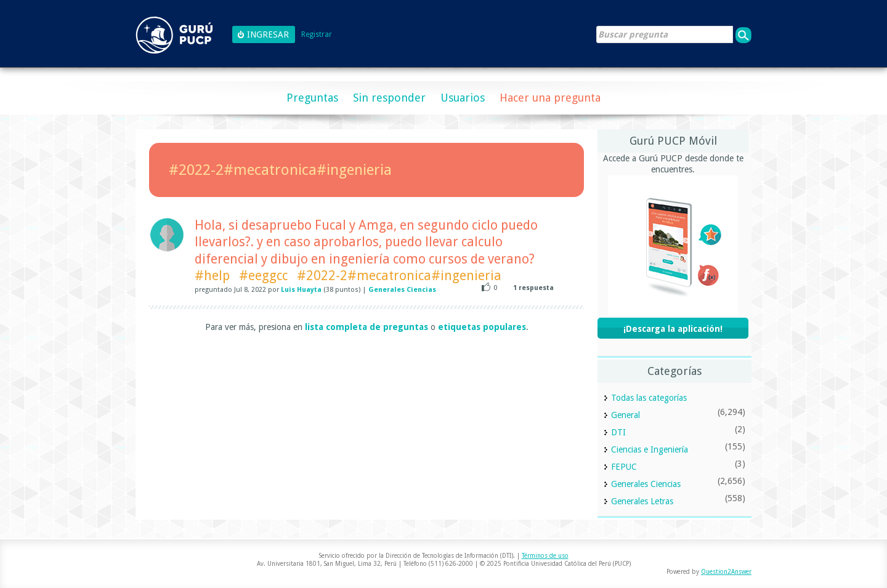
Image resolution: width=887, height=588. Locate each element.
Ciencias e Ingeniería (650, 449)
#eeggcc (263, 276)
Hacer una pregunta (550, 98)
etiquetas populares (482, 327)
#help (212, 276)
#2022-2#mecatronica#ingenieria (399, 276)
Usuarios (463, 98)
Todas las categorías (649, 398)
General (626, 415)
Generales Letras (642, 501)
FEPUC (624, 467)
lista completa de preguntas (367, 327)
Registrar (317, 35)
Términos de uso (545, 556)
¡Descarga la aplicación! (673, 329)
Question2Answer (726, 572)
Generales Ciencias (402, 290)
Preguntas (312, 98)
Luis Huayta (301, 290)
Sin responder (389, 98)
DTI (618, 432)
